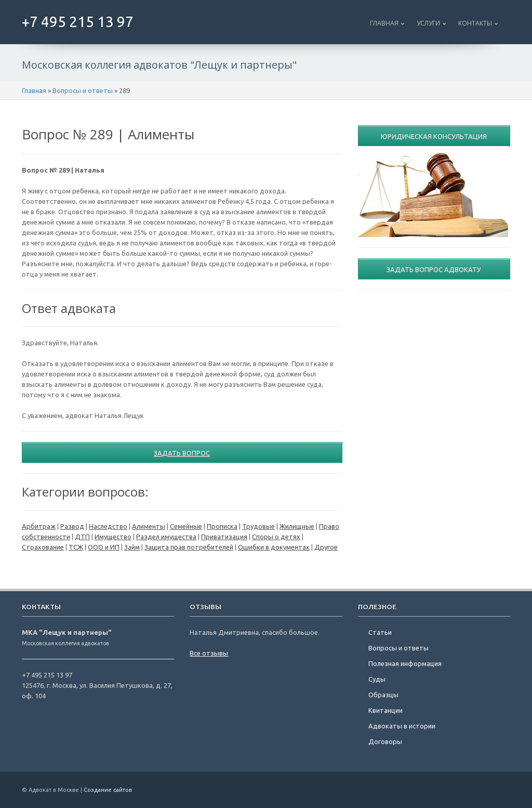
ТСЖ (76, 547)
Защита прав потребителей (189, 547)
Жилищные (297, 526)
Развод (72, 526)
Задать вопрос (182, 453)
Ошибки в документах (274, 547)
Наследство (108, 526)
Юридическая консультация (434, 136)
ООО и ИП (104, 547)
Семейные (186, 526)
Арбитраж (39, 526)
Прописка (222, 526)
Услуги (428, 23)
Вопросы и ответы (83, 90)
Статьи (380, 632)
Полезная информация (405, 663)
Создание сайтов (108, 790)
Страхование (43, 547)
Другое (326, 547)
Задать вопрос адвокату (434, 269)
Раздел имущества (166, 537)
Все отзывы (209, 653)
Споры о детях (276, 537)
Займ (132, 547)
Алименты (149, 526)
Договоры (385, 741)
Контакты (475, 23)
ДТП (82, 537)
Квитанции (385, 710)
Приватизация (224, 537)
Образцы (383, 695)
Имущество (113, 537)
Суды (377, 679)
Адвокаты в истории (402, 726)
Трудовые (258, 526)
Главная (384, 23)
